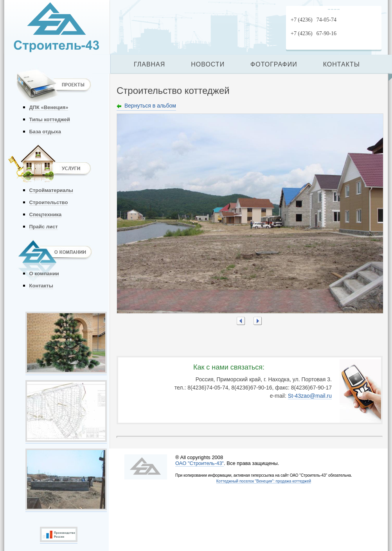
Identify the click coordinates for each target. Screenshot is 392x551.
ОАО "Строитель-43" (200, 463)
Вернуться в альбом (150, 106)
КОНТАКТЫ (342, 64)
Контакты (41, 286)
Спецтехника (46, 214)
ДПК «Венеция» (49, 107)
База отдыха (45, 132)
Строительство (49, 202)
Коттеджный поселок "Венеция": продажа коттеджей (264, 481)
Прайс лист (44, 227)
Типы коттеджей (50, 119)
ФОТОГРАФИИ (274, 64)
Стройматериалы (51, 190)
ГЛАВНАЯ (149, 64)
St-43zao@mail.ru (310, 396)
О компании (44, 274)
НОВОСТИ (208, 64)
